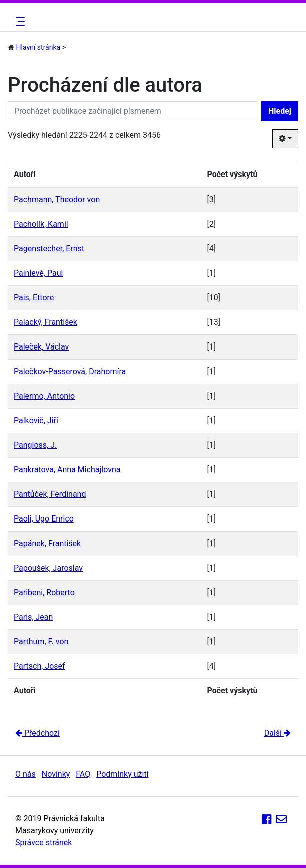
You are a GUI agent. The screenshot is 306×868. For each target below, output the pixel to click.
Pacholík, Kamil (41, 224)
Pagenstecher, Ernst (49, 248)
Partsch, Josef (39, 666)
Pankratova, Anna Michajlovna (67, 470)
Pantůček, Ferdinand (50, 494)
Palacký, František (45, 322)
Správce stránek (43, 843)
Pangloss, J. (35, 445)
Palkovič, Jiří (36, 420)
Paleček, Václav (41, 347)
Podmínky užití (122, 774)
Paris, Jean (33, 617)
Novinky (56, 774)
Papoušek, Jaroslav (48, 568)
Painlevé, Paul (38, 273)
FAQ (83, 774)
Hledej (280, 111)
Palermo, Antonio (44, 396)
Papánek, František (47, 543)
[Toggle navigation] (19, 21)
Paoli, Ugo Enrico (44, 519)
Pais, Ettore (34, 298)
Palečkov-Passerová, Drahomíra (70, 371)
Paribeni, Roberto (44, 592)
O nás (25, 774)
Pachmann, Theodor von (57, 199)
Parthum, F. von (41, 642)
